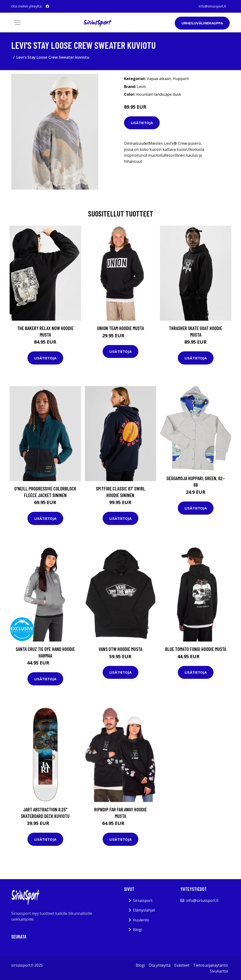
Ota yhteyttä (160, 965)
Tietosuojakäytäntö (210, 965)
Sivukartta (219, 971)
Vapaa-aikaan (159, 79)
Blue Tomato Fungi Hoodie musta (196, 649)
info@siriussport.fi (212, 6)
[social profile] (47, 6)
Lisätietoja (142, 123)
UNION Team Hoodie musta (120, 328)
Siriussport (143, 900)
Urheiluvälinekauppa (202, 23)
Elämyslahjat (144, 910)
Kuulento (141, 920)
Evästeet (182, 965)
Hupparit (181, 79)
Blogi (138, 930)
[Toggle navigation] (18, 23)
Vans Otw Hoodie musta (120, 649)
